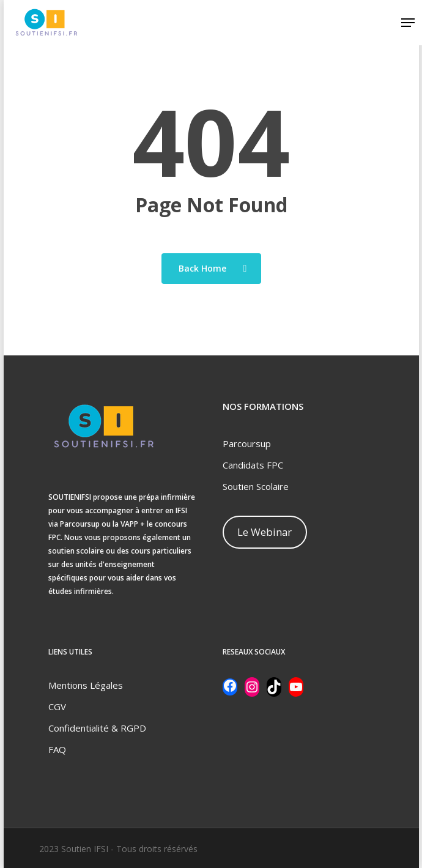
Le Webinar (265, 532)
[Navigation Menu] (408, 23)
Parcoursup (247, 443)
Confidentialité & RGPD (97, 728)
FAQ (57, 749)
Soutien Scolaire (256, 486)
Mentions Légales (86, 685)
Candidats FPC (253, 465)
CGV (57, 707)
